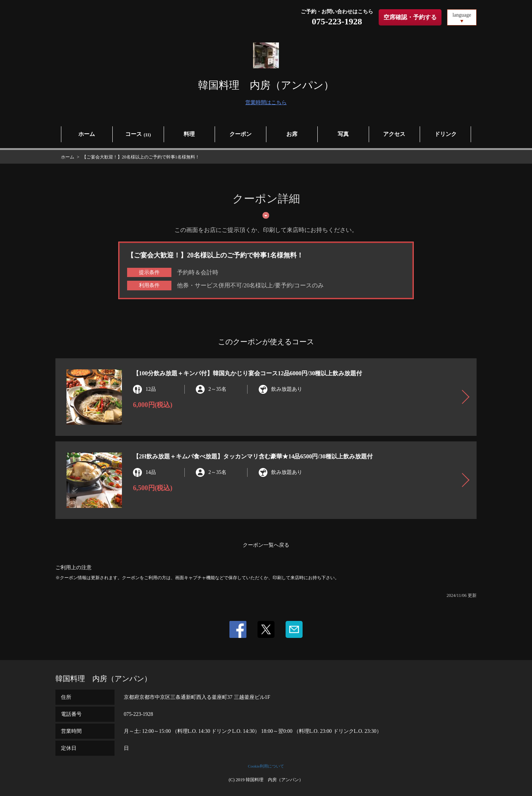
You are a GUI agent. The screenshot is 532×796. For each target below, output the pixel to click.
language (462, 15)
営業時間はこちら (266, 103)
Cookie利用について (266, 766)
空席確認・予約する (410, 17)
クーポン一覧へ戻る (266, 545)
